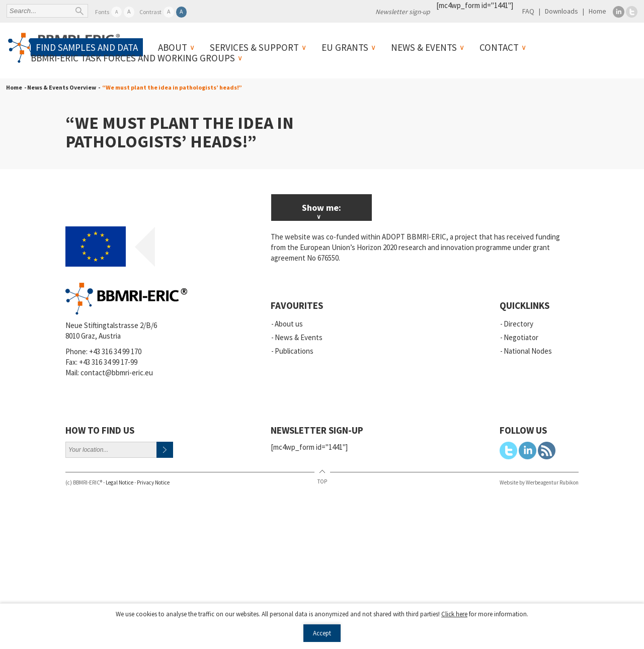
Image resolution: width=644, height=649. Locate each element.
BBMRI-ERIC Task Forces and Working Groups (133, 58)
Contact (499, 47)
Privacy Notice (153, 482)
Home (597, 11)
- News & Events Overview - (61, 87)
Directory (518, 324)
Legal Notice (119, 482)
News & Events (424, 47)
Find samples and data (87, 47)
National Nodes (528, 351)
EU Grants (345, 47)
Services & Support (254, 47)
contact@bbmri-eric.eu (117, 373)
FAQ (528, 11)
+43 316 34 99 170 (115, 351)
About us (289, 324)
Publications (294, 351)
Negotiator (521, 337)
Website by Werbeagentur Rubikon (539, 482)
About (173, 47)
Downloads (561, 11)
